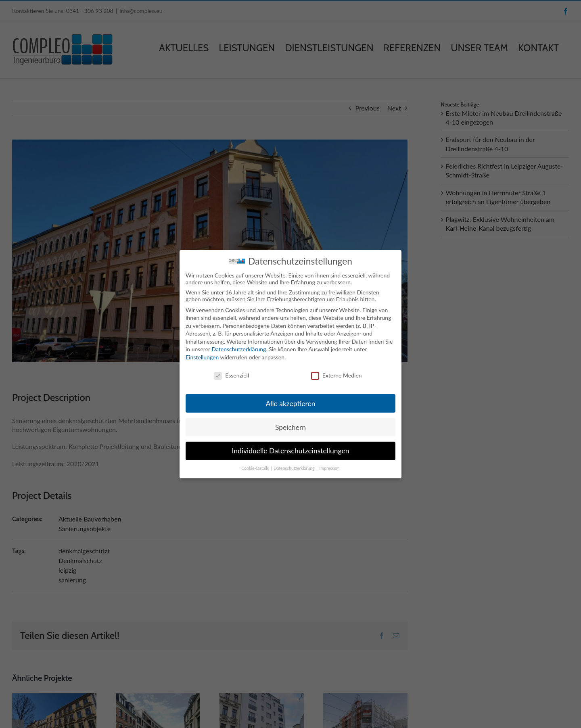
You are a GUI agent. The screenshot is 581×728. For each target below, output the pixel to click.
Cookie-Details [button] (256, 468)
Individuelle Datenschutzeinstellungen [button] (291, 451)
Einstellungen (202, 357)
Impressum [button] (330, 468)
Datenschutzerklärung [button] (295, 468)
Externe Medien (336, 375)
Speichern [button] (290, 427)
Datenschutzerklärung (239, 349)
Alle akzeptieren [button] (290, 403)
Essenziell (231, 375)
